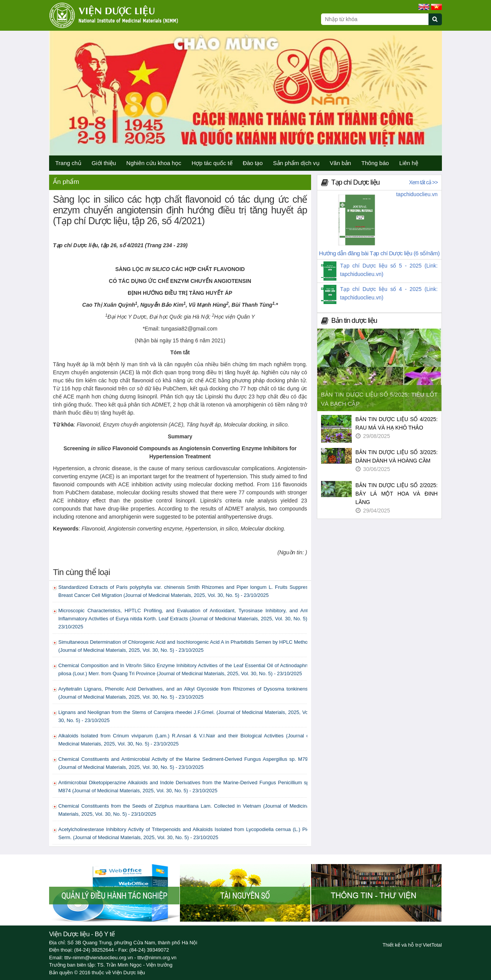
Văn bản (341, 163)
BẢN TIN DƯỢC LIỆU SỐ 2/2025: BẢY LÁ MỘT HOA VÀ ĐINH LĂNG (397, 494)
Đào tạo (253, 163)
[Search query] (375, 19)
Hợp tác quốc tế (212, 163)
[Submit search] (439, 24)
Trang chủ (68, 163)
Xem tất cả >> (423, 182)
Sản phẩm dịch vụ (296, 163)
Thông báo (375, 163)
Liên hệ (409, 163)
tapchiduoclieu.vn (417, 194)
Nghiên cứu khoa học (154, 163)
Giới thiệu (104, 163)
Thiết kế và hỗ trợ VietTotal (412, 945)
